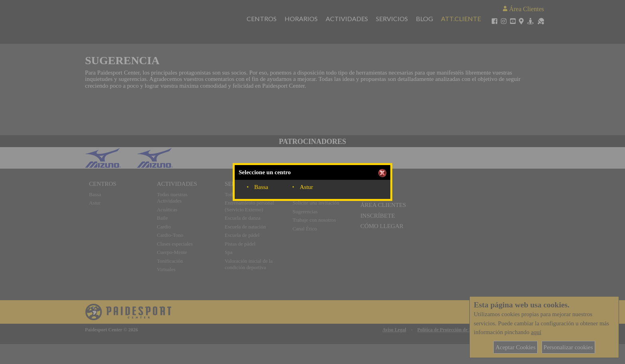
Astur (306, 187)
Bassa (261, 187)
